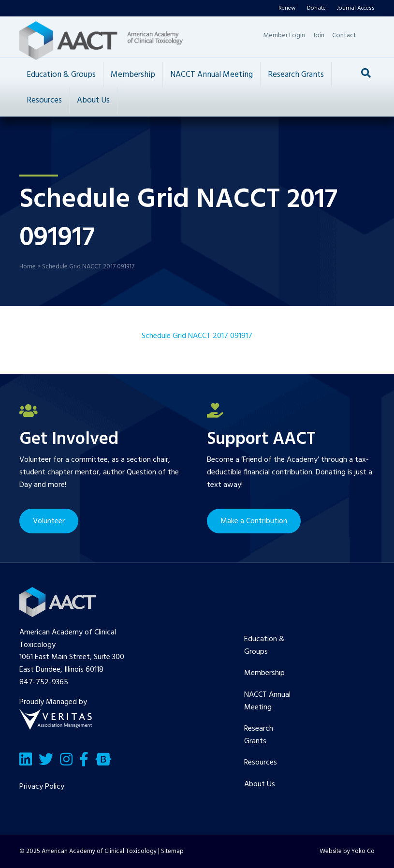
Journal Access (356, 8)
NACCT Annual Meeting (212, 75)
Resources (44, 100)
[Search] (366, 73)
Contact (344, 36)
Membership (133, 75)
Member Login (284, 36)
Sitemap (172, 851)
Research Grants (296, 75)
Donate (316, 8)
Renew (287, 8)
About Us (93, 100)
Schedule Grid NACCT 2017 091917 (197, 336)
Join (319, 36)
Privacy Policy (42, 787)
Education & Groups (61, 75)
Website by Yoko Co (347, 851)
